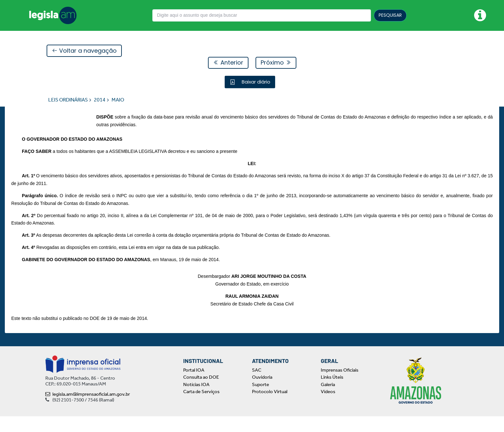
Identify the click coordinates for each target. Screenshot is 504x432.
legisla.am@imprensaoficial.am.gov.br (88, 410)
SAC (257, 386)
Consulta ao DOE (201, 393)
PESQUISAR (390, 15)
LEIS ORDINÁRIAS (68, 100)
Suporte (261, 400)
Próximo (276, 63)
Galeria (328, 400)
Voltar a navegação (84, 51)
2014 (100, 100)
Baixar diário (255, 82)
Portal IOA (194, 386)
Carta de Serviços (201, 408)
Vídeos (328, 408)
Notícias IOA (196, 400)
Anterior (228, 63)
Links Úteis (332, 393)
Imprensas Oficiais (340, 386)
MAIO (118, 100)
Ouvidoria (262, 393)
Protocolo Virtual (270, 408)
